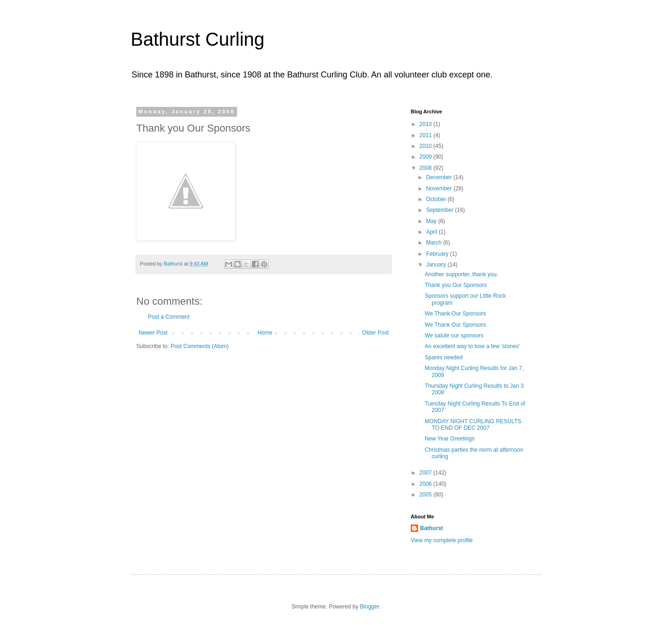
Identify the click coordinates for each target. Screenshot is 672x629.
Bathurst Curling (198, 39)
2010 (427, 146)
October (437, 199)
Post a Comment (169, 317)
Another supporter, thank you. (461, 274)
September (441, 210)
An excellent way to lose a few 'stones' (472, 346)
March (435, 243)
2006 (427, 484)
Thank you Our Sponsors (456, 285)
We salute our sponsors (454, 335)
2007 (427, 473)
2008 (427, 168)
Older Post (375, 333)
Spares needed (444, 357)
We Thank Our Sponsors (455, 314)
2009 (427, 157)
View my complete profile (442, 540)
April (432, 232)
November (440, 189)
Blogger (369, 607)
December (440, 177)
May (432, 221)
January (437, 265)
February (438, 254)
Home (265, 333)
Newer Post (153, 333)
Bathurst (431, 528)
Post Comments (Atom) (199, 346)
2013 (427, 124)
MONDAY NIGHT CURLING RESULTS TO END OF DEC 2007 (473, 425)
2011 (427, 135)
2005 (427, 495)
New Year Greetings (450, 439)
